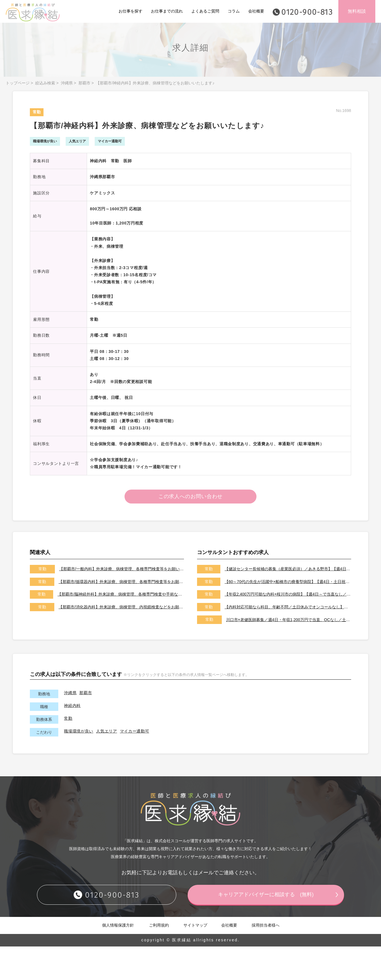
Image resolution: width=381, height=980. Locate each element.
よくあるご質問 (205, 11)
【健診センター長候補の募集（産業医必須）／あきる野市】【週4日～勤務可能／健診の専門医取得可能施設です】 (288, 569)
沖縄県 (67, 83)
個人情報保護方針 (118, 925)
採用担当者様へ (266, 925)
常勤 (68, 719)
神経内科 (72, 706)
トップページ (18, 83)
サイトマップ (195, 925)
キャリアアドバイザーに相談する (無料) (266, 895)
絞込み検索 (45, 83)
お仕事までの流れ (167, 11)
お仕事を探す (131, 11)
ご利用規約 (159, 925)
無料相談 (357, 11)
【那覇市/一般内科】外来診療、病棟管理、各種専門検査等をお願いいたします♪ (122, 569)
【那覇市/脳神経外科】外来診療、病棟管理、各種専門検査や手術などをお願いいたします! (121, 594)
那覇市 (84, 83)
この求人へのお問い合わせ (191, 497)
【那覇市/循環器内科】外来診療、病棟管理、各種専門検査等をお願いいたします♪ (121, 582)
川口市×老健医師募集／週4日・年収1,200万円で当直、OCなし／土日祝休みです (289, 620)
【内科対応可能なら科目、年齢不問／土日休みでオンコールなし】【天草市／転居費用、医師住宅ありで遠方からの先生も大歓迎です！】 (288, 607)
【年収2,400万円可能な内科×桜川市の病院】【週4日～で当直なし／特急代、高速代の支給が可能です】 (288, 594)
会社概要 (256, 11)
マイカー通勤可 (135, 731)
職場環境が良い (79, 731)
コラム (234, 11)
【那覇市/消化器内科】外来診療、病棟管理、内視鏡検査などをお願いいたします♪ (121, 607)
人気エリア (107, 731)
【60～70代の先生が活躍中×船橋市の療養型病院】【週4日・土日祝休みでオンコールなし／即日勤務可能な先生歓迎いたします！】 (288, 582)
